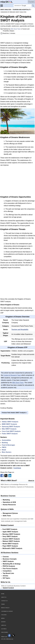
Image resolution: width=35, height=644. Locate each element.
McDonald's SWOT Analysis (12, 548)
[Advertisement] (18, 38)
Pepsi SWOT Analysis (10, 546)
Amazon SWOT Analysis (11, 539)
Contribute (17, 468)
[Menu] (2, 6)
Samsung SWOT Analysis (11, 427)
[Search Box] (23, 6)
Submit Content (8, 588)
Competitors (7, 571)
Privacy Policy (5, 608)
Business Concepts (10, 559)
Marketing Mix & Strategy (12, 564)
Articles (5, 576)
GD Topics (6, 578)
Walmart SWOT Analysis (11, 541)
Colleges (4, 615)
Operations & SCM (9, 502)
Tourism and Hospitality (20, 330)
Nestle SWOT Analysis (10, 544)
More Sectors (7, 452)
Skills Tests (7, 516)
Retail (4, 450)
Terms (3, 604)
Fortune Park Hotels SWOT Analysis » (14, 413)
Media (3, 618)
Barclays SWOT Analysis (11, 534)
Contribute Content (7, 611)
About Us (31, 481)
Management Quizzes (10, 513)
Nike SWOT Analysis (9, 429)
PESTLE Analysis (9, 566)
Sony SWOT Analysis (10, 536)
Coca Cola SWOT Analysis (11, 431)
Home (3, 594)
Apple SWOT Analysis (10, 532)
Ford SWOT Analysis (10, 529)
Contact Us (4, 601)
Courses (31, 2)
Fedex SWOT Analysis (10, 434)
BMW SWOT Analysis (9, 424)
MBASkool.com (10, 639)
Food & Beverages (8, 445)
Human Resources (9, 505)
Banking (5, 443)
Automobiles (6, 440)
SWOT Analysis (8, 561)
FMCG (4, 447)
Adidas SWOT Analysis (10, 422)
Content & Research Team (12, 375)
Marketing (6, 500)
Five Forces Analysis (10, 569)
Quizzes (3, 622)
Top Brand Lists (8, 573)
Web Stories (5, 632)
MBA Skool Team (16, 29)
